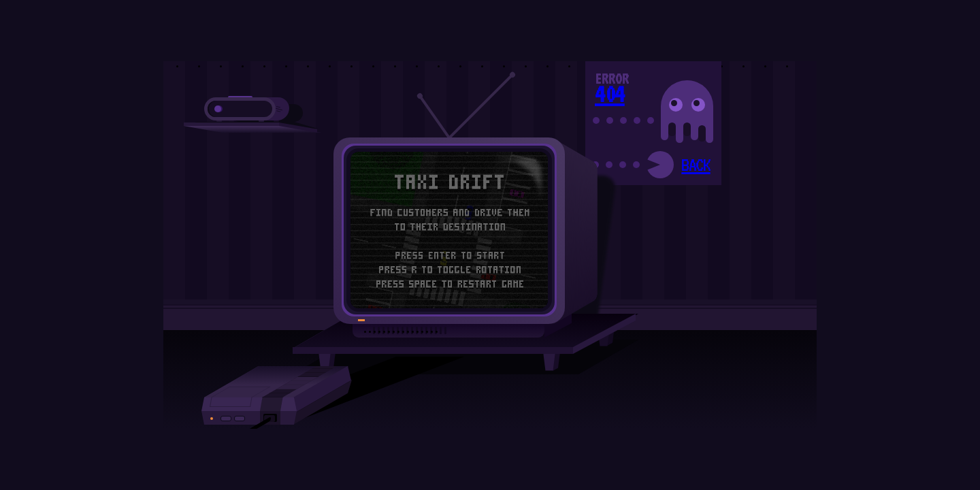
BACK (696, 165)
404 (610, 94)
